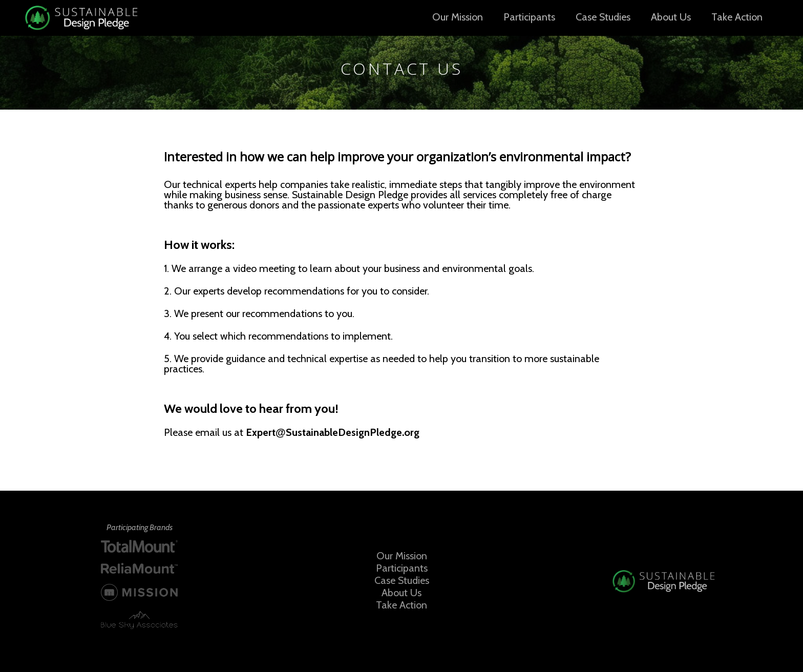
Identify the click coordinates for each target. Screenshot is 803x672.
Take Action (737, 17)
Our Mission (458, 17)
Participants (529, 17)
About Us (671, 17)
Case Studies (603, 17)
